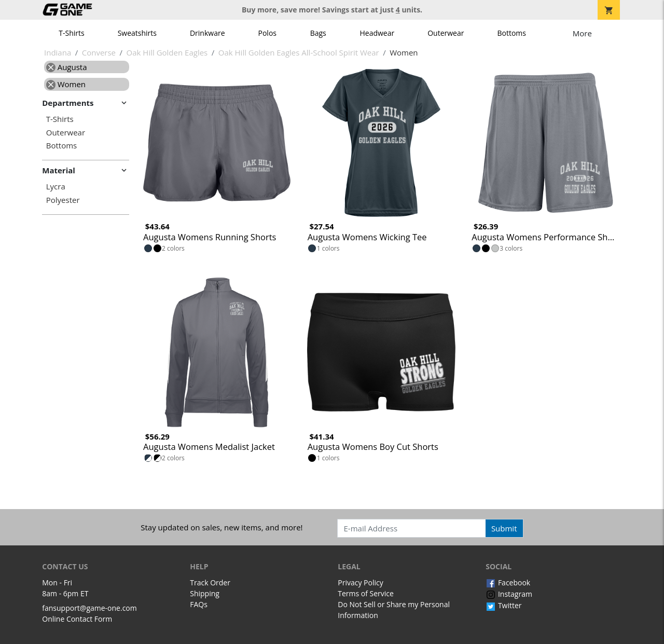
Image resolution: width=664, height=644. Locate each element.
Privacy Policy (360, 583)
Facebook (508, 583)
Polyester (63, 200)
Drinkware (208, 33)
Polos (267, 33)
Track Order (210, 583)
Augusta (67, 67)
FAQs (199, 604)
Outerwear (446, 33)
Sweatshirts (137, 33)
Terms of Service (366, 593)
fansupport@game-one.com (89, 608)
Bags (318, 33)
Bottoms (511, 33)
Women (66, 84)
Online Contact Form (77, 619)
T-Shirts (71, 33)
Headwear (377, 33)
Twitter (503, 605)
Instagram (509, 594)
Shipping (205, 593)
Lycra (56, 187)
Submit (504, 528)
